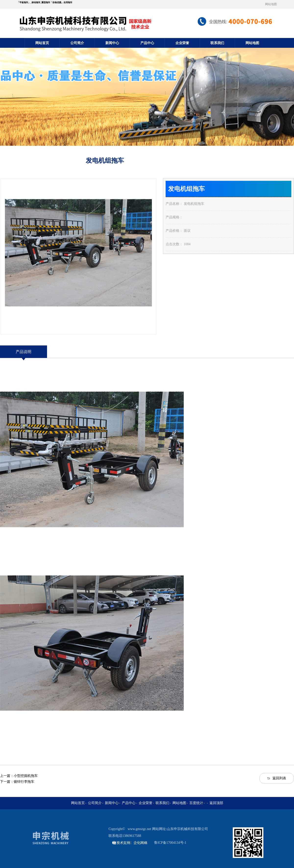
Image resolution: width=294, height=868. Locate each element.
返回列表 (279, 778)
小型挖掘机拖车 (26, 776)
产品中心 (147, 43)
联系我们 (217, 43)
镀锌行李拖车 (24, 782)
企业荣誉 (182, 43)
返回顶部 (216, 803)
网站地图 (271, 4)
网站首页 (42, 43)
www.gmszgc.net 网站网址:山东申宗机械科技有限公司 (168, 829)
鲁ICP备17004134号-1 (170, 843)
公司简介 (77, 43)
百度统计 (196, 803)
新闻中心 (112, 43)
